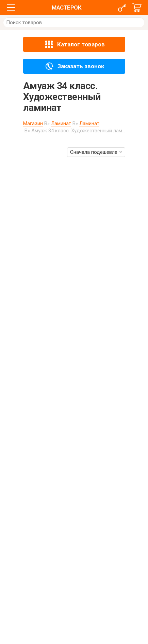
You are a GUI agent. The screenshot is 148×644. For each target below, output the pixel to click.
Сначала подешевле (96, 152)
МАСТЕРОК (67, 8)
